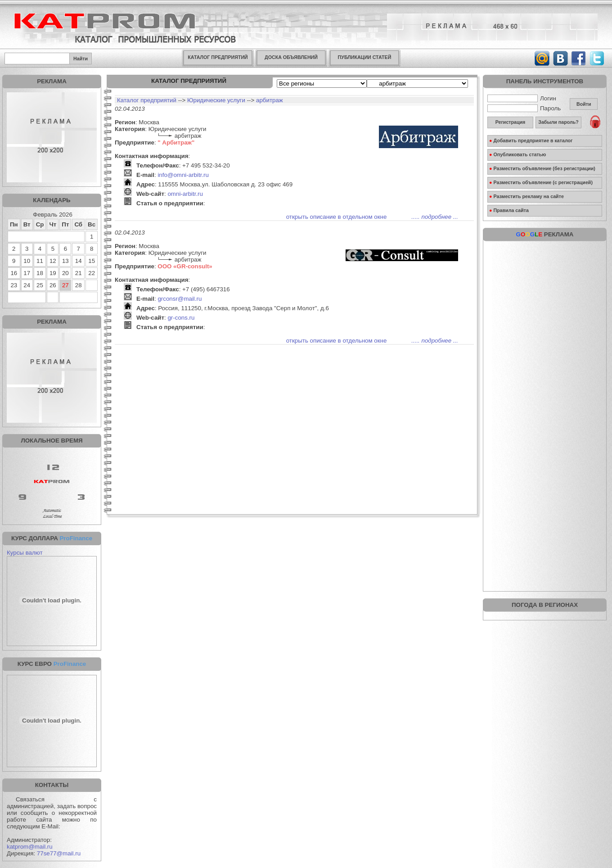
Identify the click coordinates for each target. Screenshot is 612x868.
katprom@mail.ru (30, 847)
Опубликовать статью (517, 154)
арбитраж (270, 100)
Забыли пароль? (558, 122)
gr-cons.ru (181, 318)
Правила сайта (509, 210)
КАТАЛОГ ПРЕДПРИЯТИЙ (218, 57)
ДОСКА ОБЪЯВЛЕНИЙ (291, 57)
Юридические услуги (216, 100)
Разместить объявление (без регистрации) (542, 168)
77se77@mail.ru (59, 853)
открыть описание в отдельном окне (337, 217)
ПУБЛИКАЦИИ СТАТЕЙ (365, 57)
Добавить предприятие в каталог (531, 140)
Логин (522, 98)
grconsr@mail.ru (180, 299)
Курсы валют (25, 553)
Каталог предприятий (147, 100)
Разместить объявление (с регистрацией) (541, 182)
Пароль (524, 108)
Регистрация (511, 122)
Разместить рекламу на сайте (526, 196)
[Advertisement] (545, 302)
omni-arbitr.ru (185, 194)
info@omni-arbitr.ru (183, 175)
